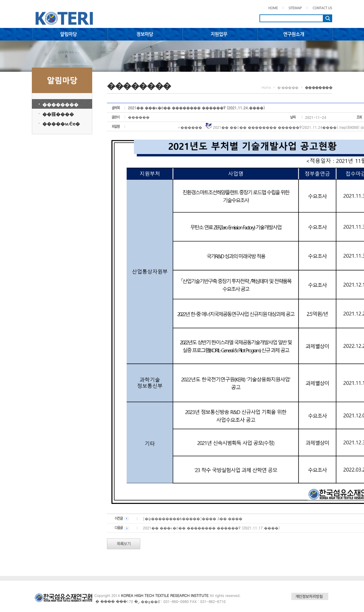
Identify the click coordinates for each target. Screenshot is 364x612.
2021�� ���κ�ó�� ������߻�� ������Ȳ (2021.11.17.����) (211, 528)
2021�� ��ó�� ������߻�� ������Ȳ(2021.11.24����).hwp (280, 127)
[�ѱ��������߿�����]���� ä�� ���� (193, 518)
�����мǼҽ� (61, 124)
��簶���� (58, 114)
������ (139, 117)
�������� (60, 104)
